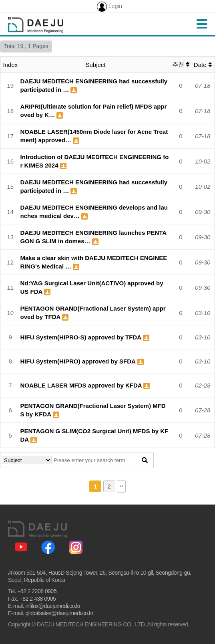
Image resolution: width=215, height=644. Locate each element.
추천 (181, 64)
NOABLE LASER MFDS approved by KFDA (82, 385)
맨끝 (121, 486)
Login (110, 7)
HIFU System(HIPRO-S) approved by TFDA (82, 337)
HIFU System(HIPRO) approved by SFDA (79, 361)
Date (203, 65)
